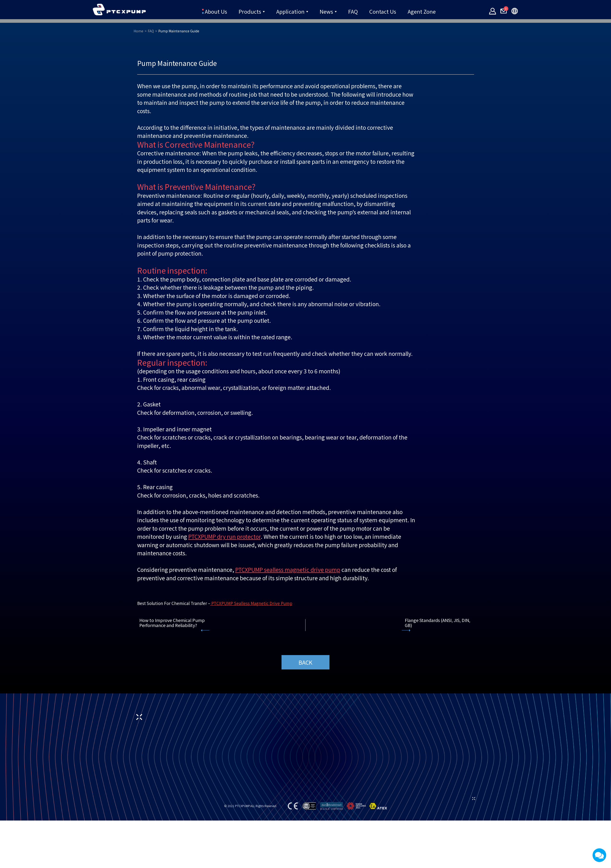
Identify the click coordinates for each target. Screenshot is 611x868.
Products (251, 11)
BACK (305, 795)
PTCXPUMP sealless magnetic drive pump (288, 702)
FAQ (352, 11)
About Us (216, 11)
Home (138, 163)
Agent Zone (420, 11)
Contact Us (382, 11)
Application (291, 11)
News (326, 11)
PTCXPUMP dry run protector (224, 669)
